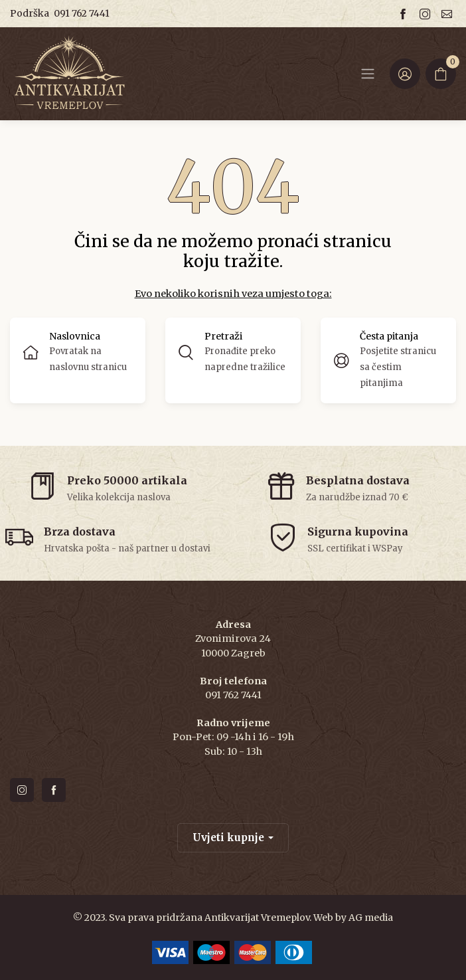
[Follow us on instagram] (427, 14)
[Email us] (449, 14)
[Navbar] (368, 74)
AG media (371, 918)
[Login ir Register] (405, 74)
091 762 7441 (82, 13)
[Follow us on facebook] (405, 14)
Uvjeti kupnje (228, 837)
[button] (233, 360)
